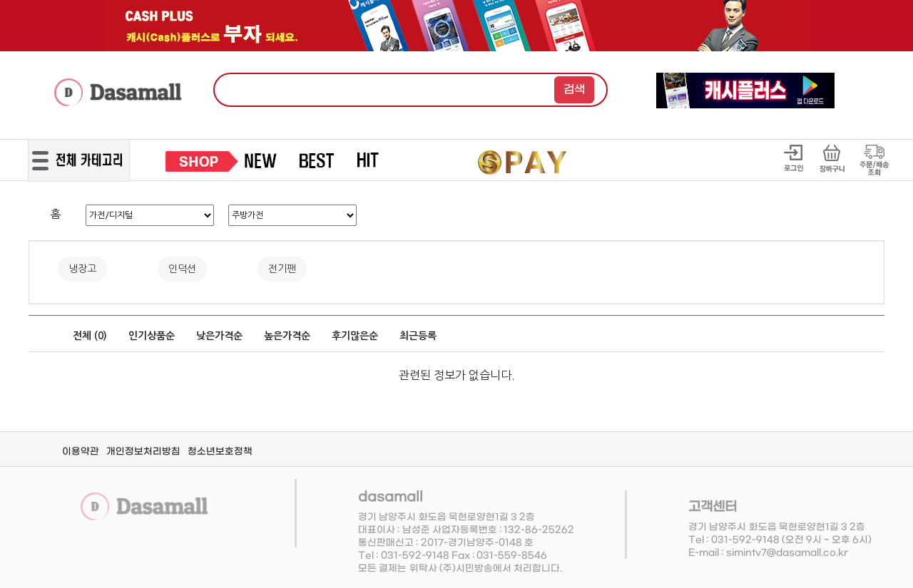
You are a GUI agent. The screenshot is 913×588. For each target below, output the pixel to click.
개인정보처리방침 (143, 452)
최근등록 (418, 336)
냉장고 (82, 269)
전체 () (90, 336)
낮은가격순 (219, 336)
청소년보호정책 (220, 452)
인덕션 (182, 269)
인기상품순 (152, 336)
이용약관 (81, 452)
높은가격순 (287, 336)
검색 (574, 89)
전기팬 (282, 269)
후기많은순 (355, 336)
